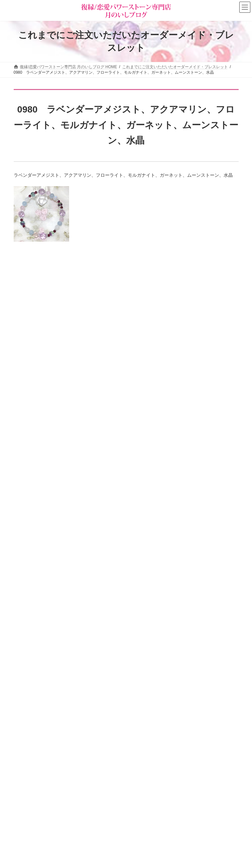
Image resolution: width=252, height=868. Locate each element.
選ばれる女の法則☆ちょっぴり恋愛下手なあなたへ (180, 766)
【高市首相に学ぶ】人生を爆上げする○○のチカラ (96, 421)
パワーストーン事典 (35, 786)
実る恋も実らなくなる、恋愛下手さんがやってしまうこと (105, 495)
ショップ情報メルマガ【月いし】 (47, 843)
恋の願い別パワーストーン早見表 (47, 809)
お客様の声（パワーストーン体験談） (51, 820)
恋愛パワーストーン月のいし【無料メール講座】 (178, 754)
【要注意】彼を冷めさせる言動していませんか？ (96, 606)
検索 (221, 803)
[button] (185, 780)
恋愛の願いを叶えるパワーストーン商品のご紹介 (178, 743)
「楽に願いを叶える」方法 (73, 274)
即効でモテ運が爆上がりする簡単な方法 (86, 532)
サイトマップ (67, 675)
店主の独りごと (149, 731)
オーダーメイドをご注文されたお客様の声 (55, 831)
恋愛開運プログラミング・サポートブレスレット (96, 348)
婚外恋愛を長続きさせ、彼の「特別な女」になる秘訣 (100, 569)
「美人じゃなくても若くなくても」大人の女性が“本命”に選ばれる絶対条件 (122, 458)
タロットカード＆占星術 (156, 720)
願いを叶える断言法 (66, 311)
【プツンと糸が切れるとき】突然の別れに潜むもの (98, 384)
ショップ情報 (147, 709)
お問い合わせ (32, 675)
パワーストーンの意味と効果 (43, 797)
